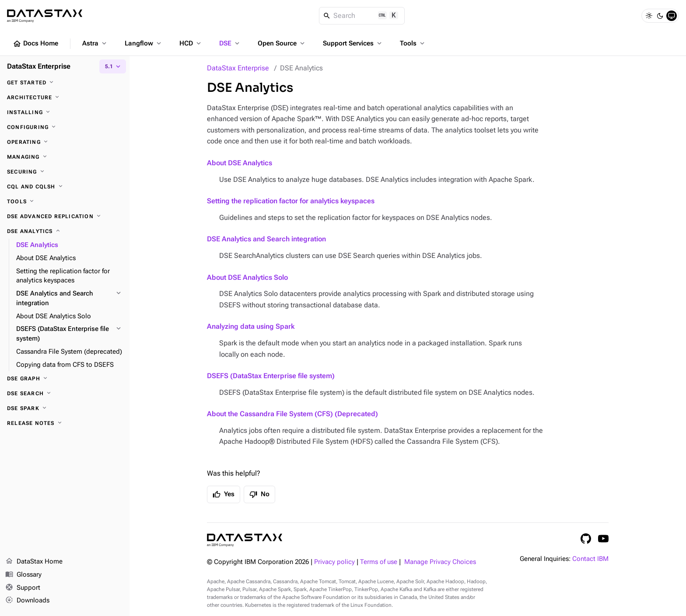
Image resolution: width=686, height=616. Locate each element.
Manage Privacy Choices (440, 562)
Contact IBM (590, 559)
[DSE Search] (65, 393)
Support (23, 588)
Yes (224, 494)
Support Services (353, 43)
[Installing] (65, 112)
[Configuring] (65, 127)
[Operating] (65, 142)
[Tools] (65, 202)
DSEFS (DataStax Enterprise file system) (271, 376)
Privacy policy (334, 562)
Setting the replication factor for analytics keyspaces (291, 201)
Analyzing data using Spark (251, 326)
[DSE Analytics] (65, 231)
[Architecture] (65, 97)
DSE (230, 43)
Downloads (27, 601)
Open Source (282, 43)
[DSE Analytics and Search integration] (69, 299)
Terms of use (379, 562)
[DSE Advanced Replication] (65, 216)
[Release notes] (65, 423)
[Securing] (65, 172)
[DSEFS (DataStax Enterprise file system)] (69, 334)
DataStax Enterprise (238, 68)
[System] (672, 16)
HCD (191, 43)
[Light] (649, 16)
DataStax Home (34, 562)
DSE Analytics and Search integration (266, 239)
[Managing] (65, 157)
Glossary (23, 575)
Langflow (144, 43)
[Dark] (660, 16)
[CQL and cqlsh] (65, 187)
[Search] (362, 16)
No (259, 494)
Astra (95, 43)
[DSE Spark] (65, 408)
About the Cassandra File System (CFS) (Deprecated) (292, 414)
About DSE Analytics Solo (247, 277)
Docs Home (35, 44)
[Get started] (65, 83)
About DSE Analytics (240, 163)
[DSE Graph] (65, 379)
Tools (413, 43)
